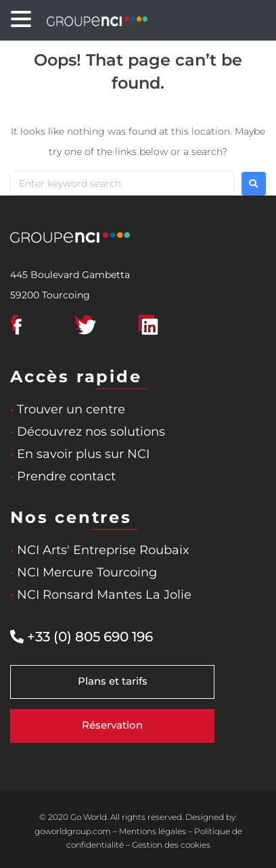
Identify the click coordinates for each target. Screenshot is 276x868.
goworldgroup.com (73, 831)
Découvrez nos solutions (88, 432)
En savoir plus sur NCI (80, 454)
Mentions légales (153, 831)
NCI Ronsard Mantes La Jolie (101, 595)
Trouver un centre (68, 409)
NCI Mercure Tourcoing (84, 572)
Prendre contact (63, 476)
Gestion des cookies (171, 845)
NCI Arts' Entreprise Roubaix (100, 550)
